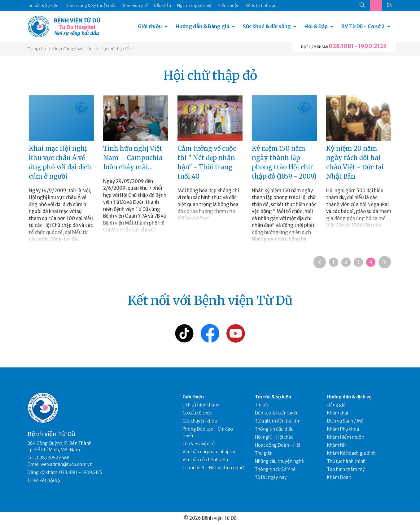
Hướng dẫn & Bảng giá (202, 26)
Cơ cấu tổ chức (197, 413)
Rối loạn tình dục (261, 5)
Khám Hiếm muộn (346, 437)
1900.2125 (372, 46)
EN (390, 5)
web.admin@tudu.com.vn (67, 464)
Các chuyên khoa (200, 421)
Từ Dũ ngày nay (271, 477)
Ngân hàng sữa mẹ (194, 5)
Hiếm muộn (229, 5)
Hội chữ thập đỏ (115, 49)
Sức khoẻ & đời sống (267, 26)
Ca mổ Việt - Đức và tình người (214, 468)
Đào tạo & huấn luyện (277, 413)
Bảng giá (336, 405)
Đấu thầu (162, 5)
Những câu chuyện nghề (279, 461)
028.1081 (341, 46)
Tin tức (262, 405)
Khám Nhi (337, 445)
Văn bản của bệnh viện (205, 460)
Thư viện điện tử (199, 444)
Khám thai (337, 413)
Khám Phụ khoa (343, 429)
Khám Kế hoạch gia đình (351, 453)
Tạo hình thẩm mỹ (346, 469)
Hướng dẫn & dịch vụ (349, 397)
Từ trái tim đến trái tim (278, 421)
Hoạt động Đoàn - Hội (73, 49)
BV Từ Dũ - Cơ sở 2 (363, 26)
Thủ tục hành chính (346, 461)
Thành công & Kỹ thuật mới (90, 5)
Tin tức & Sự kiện (43, 5)
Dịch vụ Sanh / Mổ (345, 421)
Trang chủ (37, 49)
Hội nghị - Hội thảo (274, 437)
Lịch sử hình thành (201, 405)
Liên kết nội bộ (45, 480)
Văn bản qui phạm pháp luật (210, 452)
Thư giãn (264, 453)
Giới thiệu (150, 26)
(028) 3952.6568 (52, 458)
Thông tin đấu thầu (274, 429)
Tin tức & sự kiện (273, 397)
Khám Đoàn (339, 477)
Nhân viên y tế (135, 5)
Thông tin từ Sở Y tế (275, 469)
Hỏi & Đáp (316, 26)
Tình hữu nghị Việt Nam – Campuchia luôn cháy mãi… (133, 158)
